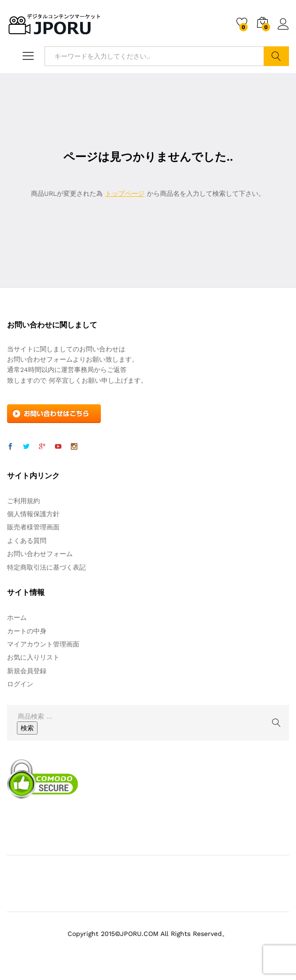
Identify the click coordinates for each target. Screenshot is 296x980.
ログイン (283, 24)
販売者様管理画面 (33, 527)
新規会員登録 (27, 671)
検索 (276, 56)
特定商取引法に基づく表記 (46, 567)
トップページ (125, 193)
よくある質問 (27, 541)
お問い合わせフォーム (40, 554)
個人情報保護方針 (33, 514)
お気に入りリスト (33, 657)
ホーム (17, 617)
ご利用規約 (23, 501)
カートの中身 (27, 631)
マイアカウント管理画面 (43, 644)
